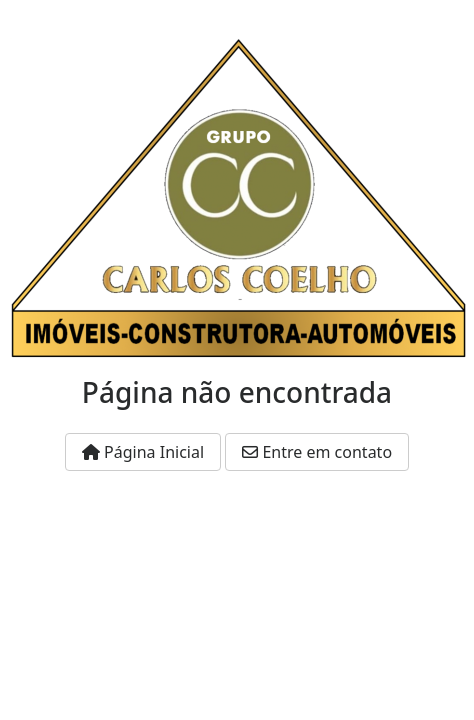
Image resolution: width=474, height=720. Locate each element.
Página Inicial (143, 452)
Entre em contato (317, 452)
